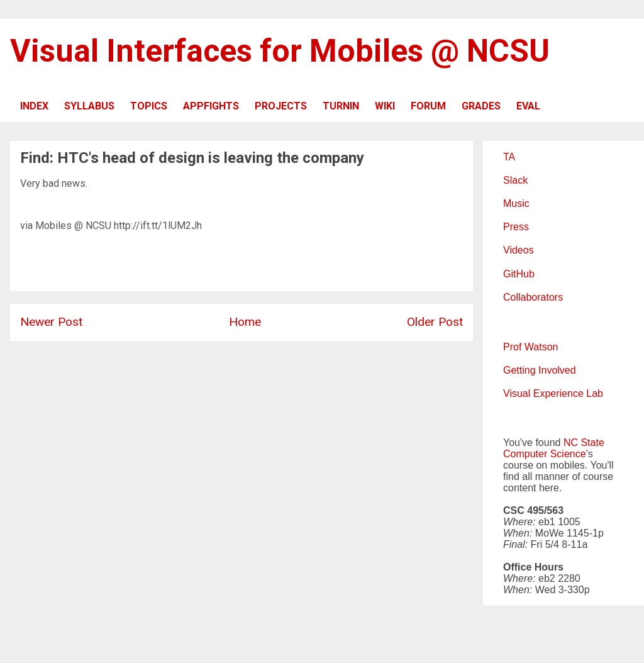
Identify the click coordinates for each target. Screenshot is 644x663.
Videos (519, 250)
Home (245, 322)
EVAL (528, 106)
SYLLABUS (89, 106)
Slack (515, 180)
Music (516, 203)
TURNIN (341, 106)
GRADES (481, 106)
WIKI (385, 106)
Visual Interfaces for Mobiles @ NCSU (280, 51)
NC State (584, 443)
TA (509, 157)
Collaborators (533, 297)
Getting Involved (540, 370)
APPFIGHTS (211, 106)
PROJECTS (281, 106)
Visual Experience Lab (553, 393)
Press (516, 227)
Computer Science (545, 454)
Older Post (435, 322)
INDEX (34, 106)
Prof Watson (530, 347)
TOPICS (149, 106)
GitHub (519, 274)
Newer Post (51, 322)
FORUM (428, 106)
